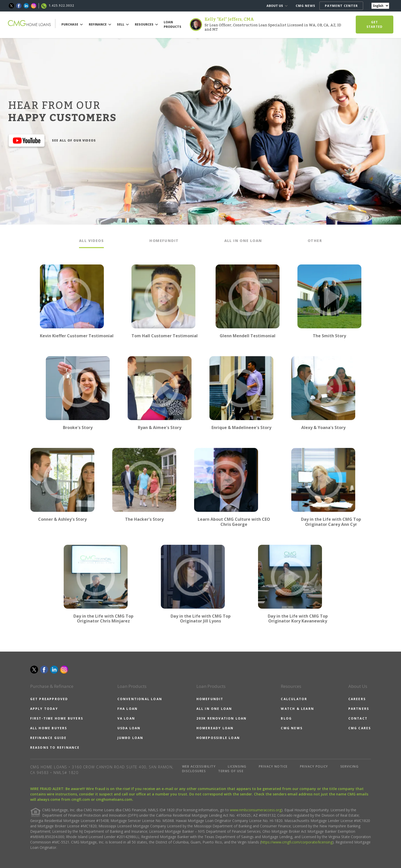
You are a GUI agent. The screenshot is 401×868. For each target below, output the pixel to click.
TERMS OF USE (231, 771)
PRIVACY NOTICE (273, 766)
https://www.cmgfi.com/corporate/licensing (297, 842)
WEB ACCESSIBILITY (199, 766)
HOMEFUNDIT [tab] (164, 241)
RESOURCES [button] (146, 24)
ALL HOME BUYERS (49, 728)
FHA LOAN (128, 709)
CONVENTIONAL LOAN (140, 699)
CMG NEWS (305, 6)
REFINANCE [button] (100, 24)
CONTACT (358, 718)
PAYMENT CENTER (341, 6)
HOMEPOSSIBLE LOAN (218, 738)
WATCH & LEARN (297, 709)
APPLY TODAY (44, 709)
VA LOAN (126, 718)
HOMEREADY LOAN (215, 728)
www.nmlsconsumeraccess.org (256, 810)
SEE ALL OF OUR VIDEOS (74, 140)
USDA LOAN (129, 728)
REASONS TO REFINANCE (55, 748)
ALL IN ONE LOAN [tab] (243, 241)
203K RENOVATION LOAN (222, 718)
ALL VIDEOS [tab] (91, 241)
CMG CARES (360, 728)
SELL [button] (123, 24)
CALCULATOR (294, 699)
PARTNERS (359, 709)
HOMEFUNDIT (210, 699)
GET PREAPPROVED (49, 699)
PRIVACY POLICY (314, 766)
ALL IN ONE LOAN (214, 709)
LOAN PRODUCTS (172, 24)
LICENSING (237, 766)
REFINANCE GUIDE (48, 738)
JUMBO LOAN (130, 738)
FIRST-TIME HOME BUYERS (57, 718)
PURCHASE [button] (72, 24)
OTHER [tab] (315, 241)
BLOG (286, 718)
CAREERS (357, 699)
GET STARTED (375, 24)
